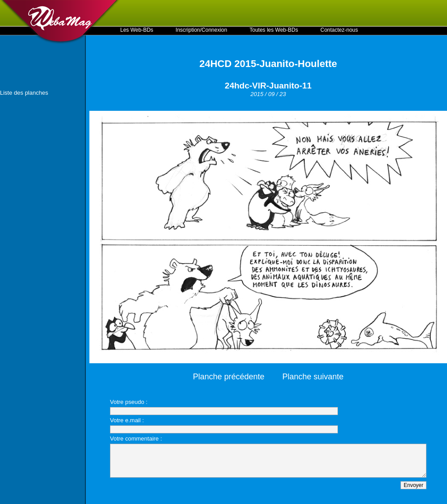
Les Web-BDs (137, 30)
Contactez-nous (339, 30)
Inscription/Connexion (201, 30)
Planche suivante (313, 377)
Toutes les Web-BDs (274, 30)
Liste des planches (24, 93)
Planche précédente (228, 377)
